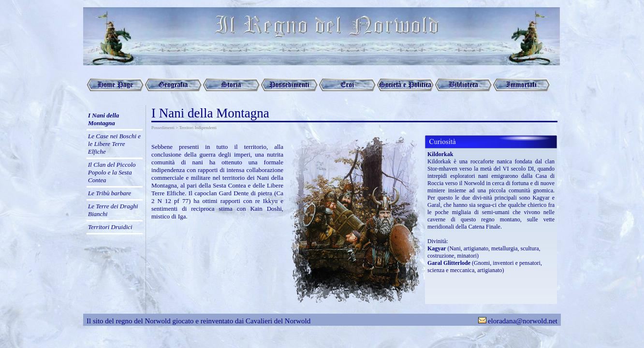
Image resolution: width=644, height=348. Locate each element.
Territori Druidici (110, 227)
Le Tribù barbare (110, 193)
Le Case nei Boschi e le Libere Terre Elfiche (114, 144)
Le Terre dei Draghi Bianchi (113, 210)
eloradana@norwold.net (523, 321)
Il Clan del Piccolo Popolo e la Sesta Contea (112, 172)
